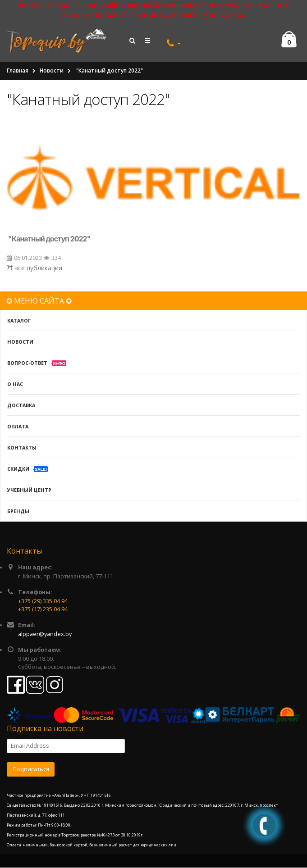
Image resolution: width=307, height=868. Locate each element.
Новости (52, 71)
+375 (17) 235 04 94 (43, 609)
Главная (18, 71)
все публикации (34, 268)
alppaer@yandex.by (45, 634)
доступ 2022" (68, 239)
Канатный (28, 239)
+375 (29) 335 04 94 (43, 601)
